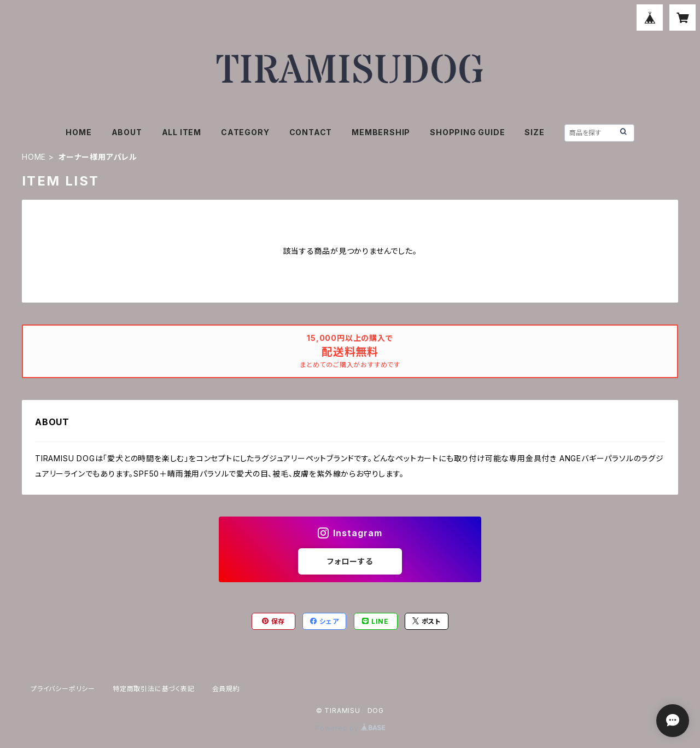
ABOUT (127, 132)
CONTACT (311, 132)
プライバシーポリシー (63, 689)
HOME (78, 132)
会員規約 (226, 689)
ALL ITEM (182, 132)
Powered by (350, 728)
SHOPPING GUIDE (467, 132)
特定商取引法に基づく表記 (154, 689)
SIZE (534, 132)
